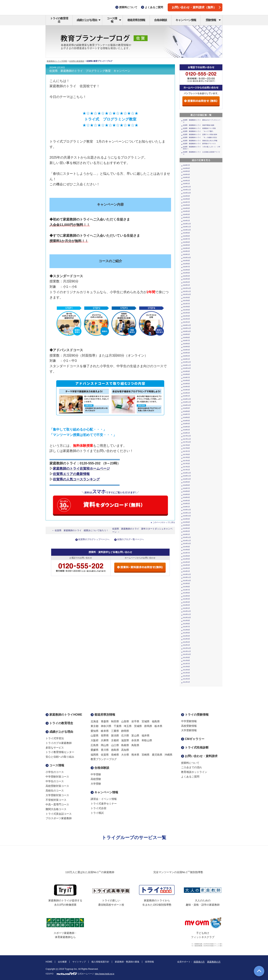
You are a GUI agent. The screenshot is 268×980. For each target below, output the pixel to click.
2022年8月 (186, 264)
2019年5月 (186, 384)
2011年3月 (186, 676)
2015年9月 (186, 519)
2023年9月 (186, 233)
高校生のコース (55, 791)
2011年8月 (186, 660)
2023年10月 (187, 230)
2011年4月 (186, 673)
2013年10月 (187, 581)
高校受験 (96, 779)
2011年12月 (187, 648)
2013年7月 (186, 590)
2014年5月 (186, 559)
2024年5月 (186, 208)
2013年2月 (186, 605)
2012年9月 (186, 621)
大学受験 (96, 784)
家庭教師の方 (214, 962)
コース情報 (114, 20)
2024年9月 (186, 196)
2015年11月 (187, 513)
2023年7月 (186, 239)
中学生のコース (55, 781)
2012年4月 (186, 636)
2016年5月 (186, 494)
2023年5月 (186, 245)
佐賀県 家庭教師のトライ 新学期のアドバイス (199, 144)
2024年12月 (187, 187)
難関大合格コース (56, 809)
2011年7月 (186, 664)
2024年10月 (187, 193)
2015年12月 (187, 510)
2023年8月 (186, 236)
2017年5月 (186, 457)
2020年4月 (186, 350)
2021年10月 (187, 294)
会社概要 (62, 962)
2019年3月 (186, 390)
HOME (49, 962)
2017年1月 (186, 470)
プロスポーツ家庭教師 (59, 818)
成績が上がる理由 (88, 20)
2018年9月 (186, 408)
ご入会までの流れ (192, 767)
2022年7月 (186, 267)
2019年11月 (187, 365)
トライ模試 (97, 813)
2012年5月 (186, 633)
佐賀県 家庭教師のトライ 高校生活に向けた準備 (200, 141)
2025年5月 (186, 171)
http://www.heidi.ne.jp (105, 974)
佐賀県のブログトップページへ (94, 539)
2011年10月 (187, 654)
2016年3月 (186, 501)
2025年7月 (186, 165)
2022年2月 (186, 282)
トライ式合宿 (98, 808)
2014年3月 (186, 565)
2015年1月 (186, 534)
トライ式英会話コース (59, 814)
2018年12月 (187, 399)
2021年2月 (186, 319)
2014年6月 (186, 556)
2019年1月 (186, 396)
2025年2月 (186, 181)
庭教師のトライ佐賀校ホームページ (83, 469)
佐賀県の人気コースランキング (76, 479)
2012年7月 (186, 627)
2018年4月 (186, 424)
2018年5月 (186, 421)
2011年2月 (186, 679)
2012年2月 (186, 642)
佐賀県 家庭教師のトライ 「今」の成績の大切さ (200, 137)
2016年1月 (186, 507)
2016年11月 (187, 476)
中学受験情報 (189, 721)
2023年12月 (187, 224)
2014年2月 (186, 568)
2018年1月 (186, 433)
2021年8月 (186, 301)
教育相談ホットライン (194, 772)
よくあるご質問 (190, 777)
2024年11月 (187, 190)
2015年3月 (186, 528)
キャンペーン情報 (186, 20)
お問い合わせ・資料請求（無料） (196, 7)
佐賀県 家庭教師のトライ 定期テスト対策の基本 (200, 135)
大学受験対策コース (57, 795)
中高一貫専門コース (57, 804)
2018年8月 (186, 411)
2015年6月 (186, 525)
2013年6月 (186, 593)
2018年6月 (186, 417)
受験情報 (213, 20)
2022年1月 (186, 285)
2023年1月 (186, 254)
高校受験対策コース (57, 786)
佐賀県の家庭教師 (77, 61)
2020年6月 (186, 344)
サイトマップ (79, 962)
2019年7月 (186, 378)
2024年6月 (186, 205)
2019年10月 (187, 368)
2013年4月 (186, 599)
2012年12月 (187, 611)
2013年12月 (187, 574)
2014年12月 (187, 537)
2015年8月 (186, 522)
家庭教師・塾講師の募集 (127, 962)
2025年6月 (186, 168)
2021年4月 (186, 313)
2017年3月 (186, 464)
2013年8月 (186, 587)
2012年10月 (187, 618)
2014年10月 (187, 544)
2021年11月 (187, 291)
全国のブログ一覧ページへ (130, 539)
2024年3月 (186, 214)
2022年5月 (186, 273)
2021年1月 (186, 322)
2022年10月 (187, 258)
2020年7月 (186, 341)
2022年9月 (186, 261)
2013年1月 (186, 608)
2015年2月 (186, 531)
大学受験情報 (189, 730)
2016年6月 (186, 491)
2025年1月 (186, 184)
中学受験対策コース (57, 777)
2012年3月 (186, 639)
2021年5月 (186, 310)
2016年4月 (186, 497)
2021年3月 (186, 316)
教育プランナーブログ (104, 759)
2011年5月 (186, 670)
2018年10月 (187, 405)
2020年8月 (186, 338)
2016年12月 (187, 473)
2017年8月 (186, 448)
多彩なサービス (55, 748)
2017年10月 (187, 442)
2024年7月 (186, 202)
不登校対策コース (56, 800)
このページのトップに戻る (164, 522)
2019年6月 (186, 380)
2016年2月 (186, 504)
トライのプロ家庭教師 (59, 743)
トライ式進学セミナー (104, 804)
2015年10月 (187, 516)
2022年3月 (186, 279)
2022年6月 (186, 270)
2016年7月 (186, 488)
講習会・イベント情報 (104, 799)
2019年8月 (186, 374)
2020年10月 (187, 331)
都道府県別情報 (136, 20)
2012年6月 (186, 630)
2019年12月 (187, 362)
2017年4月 (186, 461)
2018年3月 (186, 427)
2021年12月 (187, 288)
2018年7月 (186, 414)
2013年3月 (186, 602)
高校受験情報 (189, 726)
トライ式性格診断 (195, 748)
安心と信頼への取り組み (60, 757)
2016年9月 (186, 482)
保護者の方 (199, 962)
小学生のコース (55, 772)
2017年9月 (186, 445)
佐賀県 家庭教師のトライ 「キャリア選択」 (199, 131)
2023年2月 (186, 251)
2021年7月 (186, 304)
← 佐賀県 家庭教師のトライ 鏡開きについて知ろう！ (80, 530)
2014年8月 (186, 550)
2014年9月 (186, 547)
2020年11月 (187, 328)
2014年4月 (186, 562)
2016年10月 (187, 479)
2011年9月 (186, 658)
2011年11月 (187, 651)
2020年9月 (186, 334)
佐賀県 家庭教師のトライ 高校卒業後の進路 (199, 125)
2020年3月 (186, 353)
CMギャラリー (193, 739)
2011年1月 (186, 682)
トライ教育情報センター (60, 752)
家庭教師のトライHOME (57, 61)
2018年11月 (187, 402)
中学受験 (96, 774)
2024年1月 (186, 221)
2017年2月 (186, 467)
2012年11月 (187, 614)
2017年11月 (187, 439)
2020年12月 (187, 325)
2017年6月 (186, 454)
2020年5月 (186, 347)
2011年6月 (186, 667)
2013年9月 (186, 584)
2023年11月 (187, 227)
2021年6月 (186, 307)
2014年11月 (187, 541)
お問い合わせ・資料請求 (199, 756)
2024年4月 (186, 211)
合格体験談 (161, 20)
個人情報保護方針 (100, 962)
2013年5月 (186, 596)
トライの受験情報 (195, 715)
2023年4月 (186, 248)
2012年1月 (186, 645)
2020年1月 (186, 359)
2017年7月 (186, 451)
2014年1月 (186, 571)
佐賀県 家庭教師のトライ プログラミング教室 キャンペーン (90, 71)
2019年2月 (186, 393)
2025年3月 (186, 177)
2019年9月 (186, 371)
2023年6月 (186, 242)
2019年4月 (186, 387)
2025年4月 (186, 174)
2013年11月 (187, 577)
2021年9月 (186, 298)
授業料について (190, 763)
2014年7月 (186, 553)
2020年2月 (186, 356)
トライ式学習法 (55, 738)
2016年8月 (186, 485)
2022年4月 (186, 276)
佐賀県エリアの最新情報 (71, 474)
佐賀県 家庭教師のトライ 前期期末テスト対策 (199, 128)
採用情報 (149, 962)
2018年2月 (186, 430)
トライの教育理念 (59, 20)
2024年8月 (186, 199)
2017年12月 (187, 436)
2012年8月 (186, 624)
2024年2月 (186, 217)
